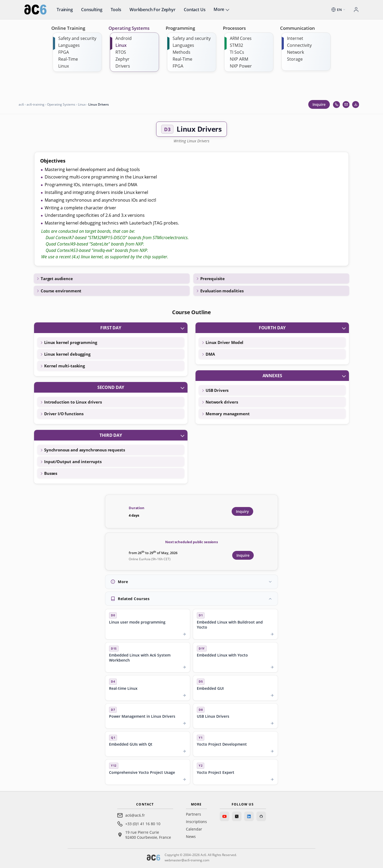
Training (65, 10)
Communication (297, 28)
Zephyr (122, 59)
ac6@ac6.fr (135, 815)
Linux (64, 66)
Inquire (319, 104)
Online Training (68, 28)
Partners (193, 814)
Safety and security (77, 38)
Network (295, 52)
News (191, 836)
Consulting (92, 10)
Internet (295, 38)
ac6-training (36, 104)
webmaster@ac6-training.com (187, 860)
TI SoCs (237, 52)
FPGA (64, 52)
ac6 (21, 104)
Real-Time (68, 59)
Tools (116, 10)
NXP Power (241, 66)
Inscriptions (196, 822)
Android (124, 38)
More (219, 9)
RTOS (121, 52)
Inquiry (242, 511)
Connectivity (299, 45)
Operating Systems (129, 28)
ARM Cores (241, 38)
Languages (69, 45)
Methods (182, 52)
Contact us (195, 10)
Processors (234, 28)
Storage (295, 59)
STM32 (236, 45)
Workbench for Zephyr (153, 10)
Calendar (194, 829)
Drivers (123, 66)
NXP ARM (239, 59)
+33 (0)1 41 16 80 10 (143, 824)
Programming (180, 28)
